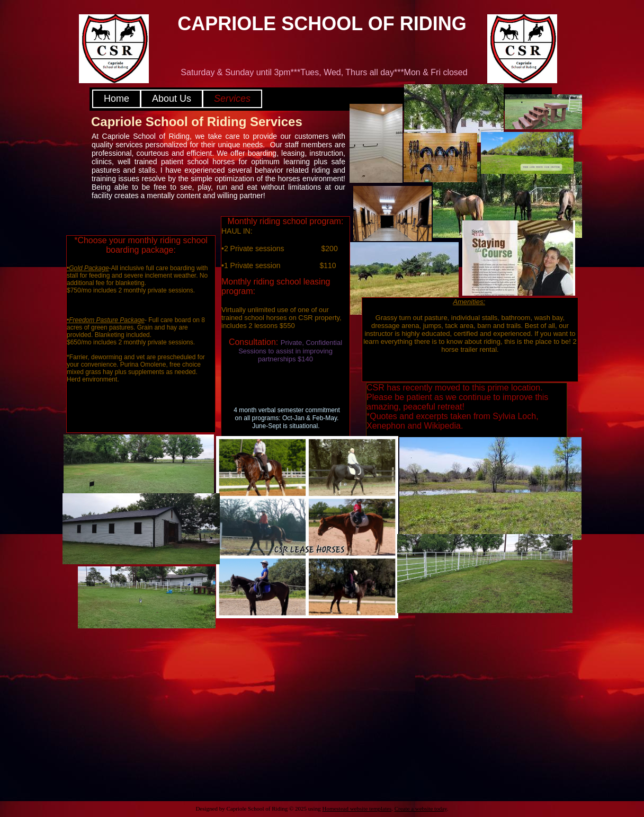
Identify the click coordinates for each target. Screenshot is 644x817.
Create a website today (421, 809)
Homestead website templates (357, 809)
